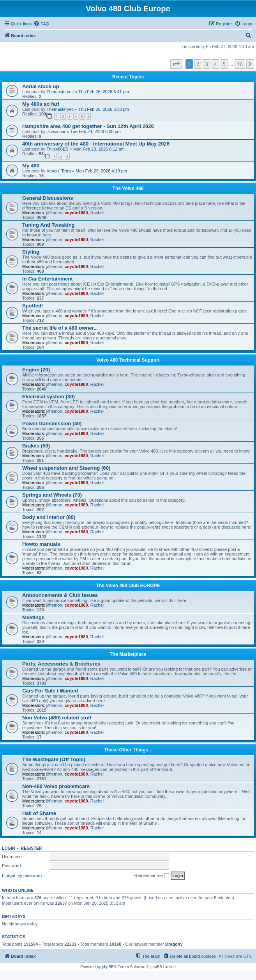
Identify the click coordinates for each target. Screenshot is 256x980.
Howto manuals (41, 544)
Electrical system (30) (49, 397)
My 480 (31, 166)
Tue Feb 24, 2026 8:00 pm (96, 131)
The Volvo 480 (128, 188)
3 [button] (207, 64)
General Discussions (48, 198)
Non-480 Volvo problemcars (56, 786)
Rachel (97, 213)
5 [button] (224, 64)
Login (8, 848)
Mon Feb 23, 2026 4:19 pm (101, 171)
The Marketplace (128, 654)
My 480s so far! (41, 104)
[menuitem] (41, 24)
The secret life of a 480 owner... (60, 328)
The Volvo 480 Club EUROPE (128, 586)
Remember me (152, 876)
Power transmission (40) (52, 423)
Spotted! (33, 306)
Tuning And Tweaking (49, 225)
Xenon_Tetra (58, 171)
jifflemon (54, 213)
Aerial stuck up (41, 86)
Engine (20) (36, 370)
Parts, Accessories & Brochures (61, 664)
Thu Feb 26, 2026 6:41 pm (104, 92)
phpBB (108, 967)
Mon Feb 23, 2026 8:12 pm (99, 149)
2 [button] (198, 64)
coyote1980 (76, 213)
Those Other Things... (128, 750)
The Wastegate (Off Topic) (54, 759)
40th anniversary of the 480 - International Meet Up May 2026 (96, 144)
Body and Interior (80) (49, 517)
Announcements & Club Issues (60, 595)
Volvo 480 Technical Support (128, 360)
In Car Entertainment (48, 279)
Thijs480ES (57, 149)
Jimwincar (56, 131)
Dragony (174, 944)
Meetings (33, 617)
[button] (176, 64)
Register (32, 848)
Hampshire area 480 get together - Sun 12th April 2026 (88, 126)
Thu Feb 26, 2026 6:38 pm (104, 109)
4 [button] (215, 64)
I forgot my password (22, 875)
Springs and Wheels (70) (52, 495)
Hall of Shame (39, 813)
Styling (31, 252)
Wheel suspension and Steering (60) (66, 468)
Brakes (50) (36, 446)
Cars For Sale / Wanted (50, 691)
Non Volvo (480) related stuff (57, 718)
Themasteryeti (60, 92)
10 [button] (240, 64)
